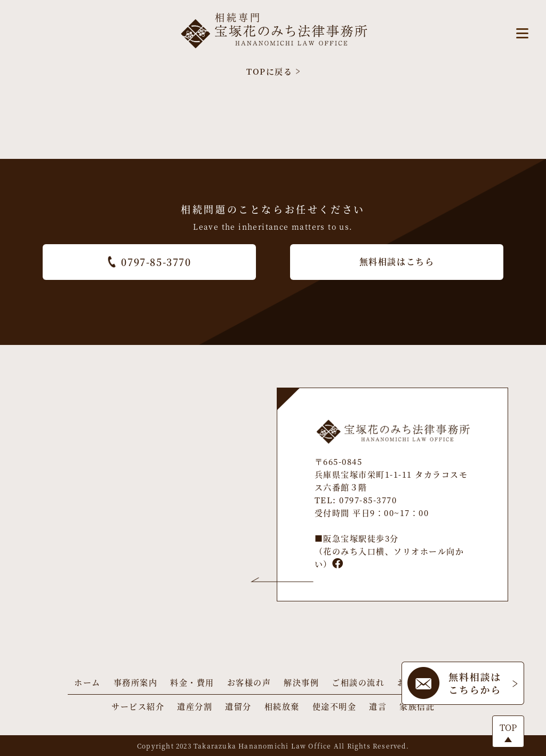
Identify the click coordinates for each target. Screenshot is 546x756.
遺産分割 (195, 706)
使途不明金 (335, 706)
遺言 (378, 706)
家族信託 (417, 706)
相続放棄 (282, 706)
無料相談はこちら (397, 262)
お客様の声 (249, 682)
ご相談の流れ (358, 682)
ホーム (87, 682)
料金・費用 (192, 682)
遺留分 (238, 706)
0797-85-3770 (149, 262)
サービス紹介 (138, 706)
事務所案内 (136, 682)
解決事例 (301, 682)
